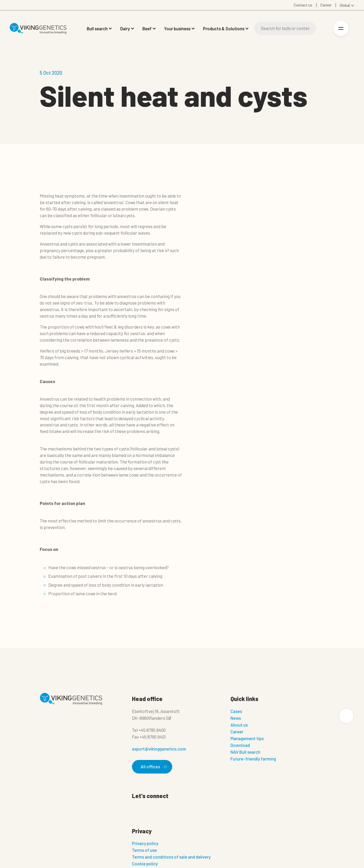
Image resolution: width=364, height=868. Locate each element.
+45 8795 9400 (152, 730)
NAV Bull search (245, 752)
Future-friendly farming (253, 759)
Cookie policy (145, 864)
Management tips (247, 738)
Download (240, 745)
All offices (153, 766)
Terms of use (144, 850)
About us (239, 725)
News (236, 718)
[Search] (285, 28)
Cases (236, 711)
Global (345, 5)
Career (237, 732)
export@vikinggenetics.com (159, 749)
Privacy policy (145, 843)
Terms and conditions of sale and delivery (171, 857)
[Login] (324, 29)
